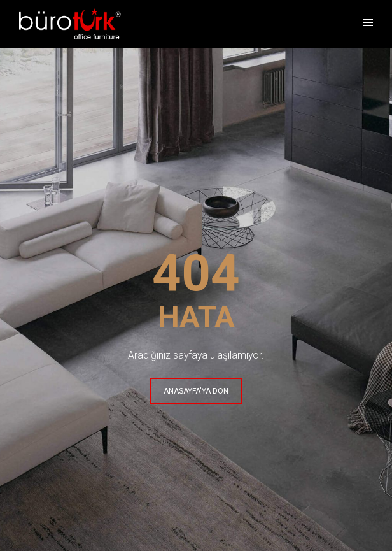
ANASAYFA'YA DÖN (196, 391)
